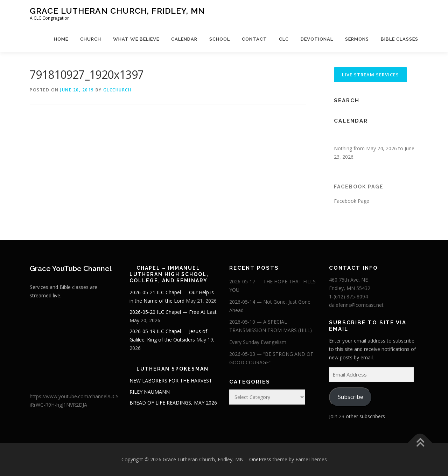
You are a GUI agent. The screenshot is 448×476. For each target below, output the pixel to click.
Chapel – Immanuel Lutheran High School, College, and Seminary (169, 274)
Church (91, 39)
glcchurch (117, 90)
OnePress (260, 459)
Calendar (184, 39)
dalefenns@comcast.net (356, 305)
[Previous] (342, 136)
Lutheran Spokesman (173, 369)
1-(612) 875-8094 (348, 296)
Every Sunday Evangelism (258, 342)
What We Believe (136, 39)
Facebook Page (359, 187)
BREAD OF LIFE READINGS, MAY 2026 (173, 403)
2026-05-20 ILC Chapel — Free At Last (173, 312)
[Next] (409, 136)
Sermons (357, 39)
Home (61, 39)
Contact (254, 39)
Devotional (317, 39)
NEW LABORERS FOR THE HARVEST (171, 381)
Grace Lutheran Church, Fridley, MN (117, 11)
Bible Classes (400, 39)
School (220, 39)
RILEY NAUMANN (150, 392)
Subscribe (351, 397)
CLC (284, 39)
